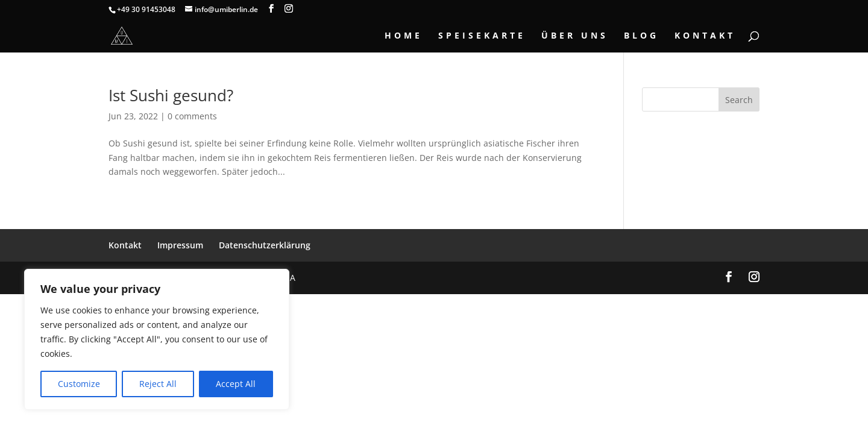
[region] (157, 339)
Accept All (236, 384)
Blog (641, 36)
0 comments (192, 116)
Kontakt (705, 36)
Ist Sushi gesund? (171, 95)
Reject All (158, 384)
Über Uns (575, 36)
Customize (79, 384)
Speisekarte (482, 36)
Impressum (180, 245)
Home (404, 36)
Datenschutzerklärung (265, 245)
